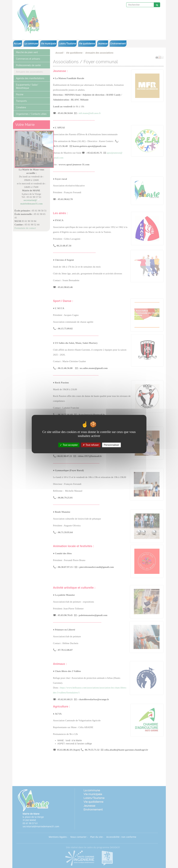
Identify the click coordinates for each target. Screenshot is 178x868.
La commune (31, 44)
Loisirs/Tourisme (67, 44)
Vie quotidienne (87, 44)
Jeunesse (103, 44)
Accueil (18, 44)
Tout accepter (69, 445)
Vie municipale (48, 44)
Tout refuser (91, 445)
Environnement (118, 44)
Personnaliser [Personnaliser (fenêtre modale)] (112, 445)
